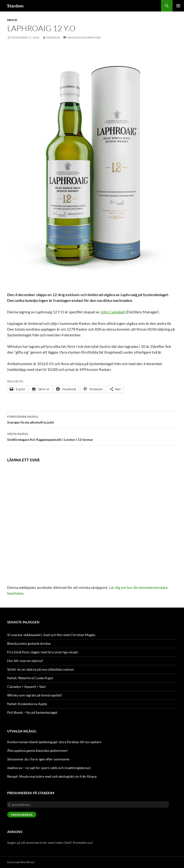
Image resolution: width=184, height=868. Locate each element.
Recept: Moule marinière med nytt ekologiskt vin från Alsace (52, 776)
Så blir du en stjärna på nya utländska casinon (41, 669)
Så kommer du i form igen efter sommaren (38, 759)
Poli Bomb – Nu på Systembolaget (32, 712)
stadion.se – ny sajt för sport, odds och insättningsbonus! (49, 768)
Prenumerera (22, 815)
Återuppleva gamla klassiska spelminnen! (38, 750)
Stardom (15, 6)
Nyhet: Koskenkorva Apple (27, 704)
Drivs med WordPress (21, 862)
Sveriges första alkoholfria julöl (92, 419)
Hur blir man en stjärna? (25, 661)
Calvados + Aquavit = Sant (26, 687)
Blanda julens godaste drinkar (29, 643)
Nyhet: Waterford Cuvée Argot (30, 678)
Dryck (12, 20)
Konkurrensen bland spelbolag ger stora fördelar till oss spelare (54, 742)
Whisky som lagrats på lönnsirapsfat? (35, 695)
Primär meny (178, 6)
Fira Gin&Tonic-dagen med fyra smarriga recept (43, 652)
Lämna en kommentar (84, 37)
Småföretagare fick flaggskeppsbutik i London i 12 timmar (92, 436)
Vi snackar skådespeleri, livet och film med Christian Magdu (51, 635)
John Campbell (113, 312)
